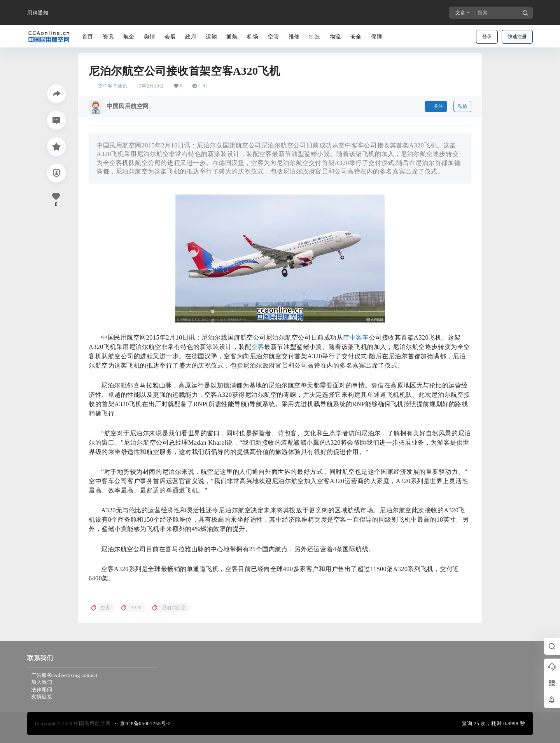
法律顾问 (42, 690)
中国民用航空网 (92, 723)
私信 (462, 106)
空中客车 (356, 337)
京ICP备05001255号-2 (145, 723)
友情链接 (42, 697)
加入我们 (42, 682)
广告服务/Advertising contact (64, 675)
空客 (258, 347)
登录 (487, 37)
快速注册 (517, 37)
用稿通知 (38, 13)
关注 (436, 106)
